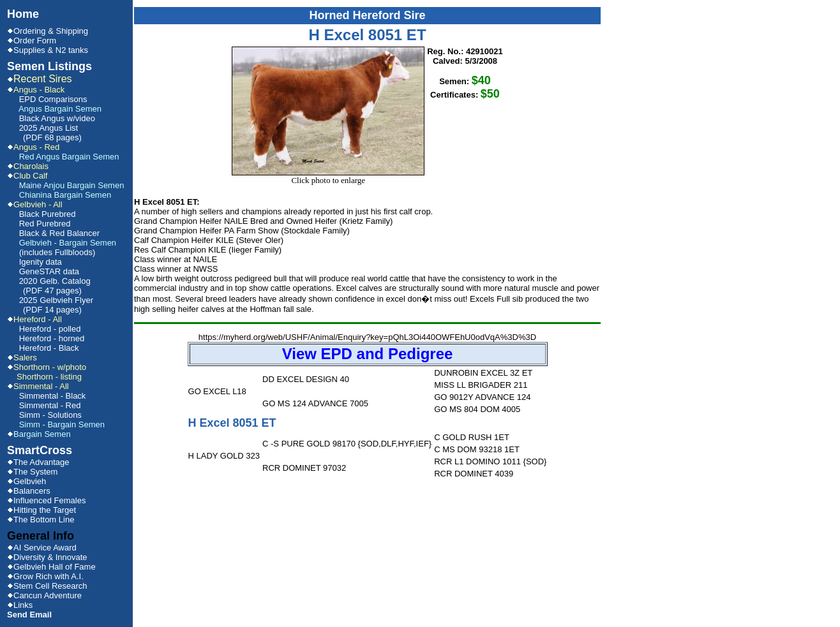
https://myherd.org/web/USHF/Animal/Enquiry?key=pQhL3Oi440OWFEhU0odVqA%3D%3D (368, 349)
